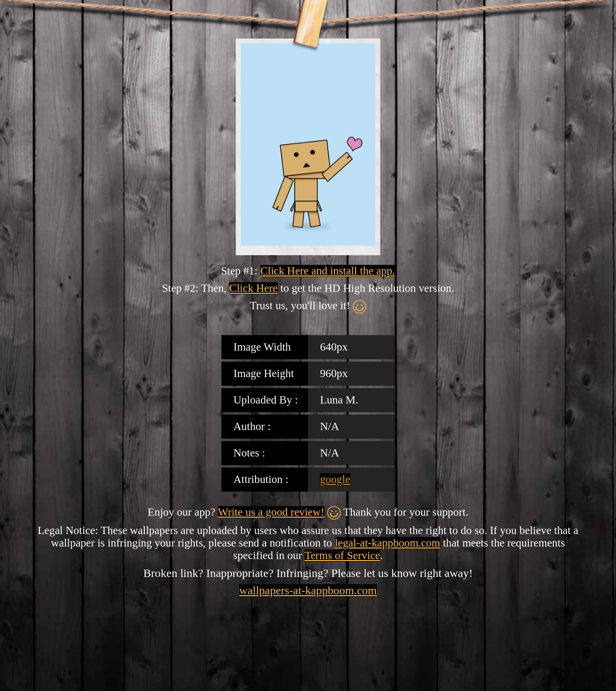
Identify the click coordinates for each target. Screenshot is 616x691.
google (335, 479)
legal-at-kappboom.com (388, 543)
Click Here (254, 288)
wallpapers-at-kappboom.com (308, 590)
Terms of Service (342, 555)
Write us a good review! (271, 512)
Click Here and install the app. (328, 271)
